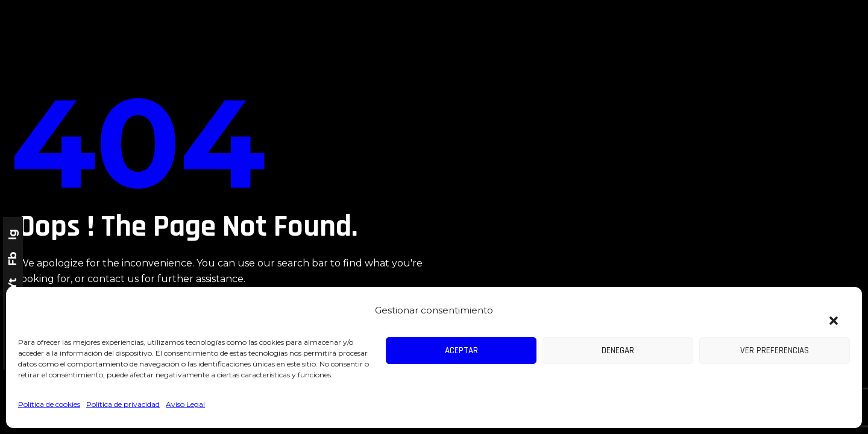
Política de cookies (49, 404)
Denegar (618, 351)
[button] (828, 313)
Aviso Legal (185, 404)
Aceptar (461, 351)
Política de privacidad (123, 404)
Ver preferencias (775, 351)
